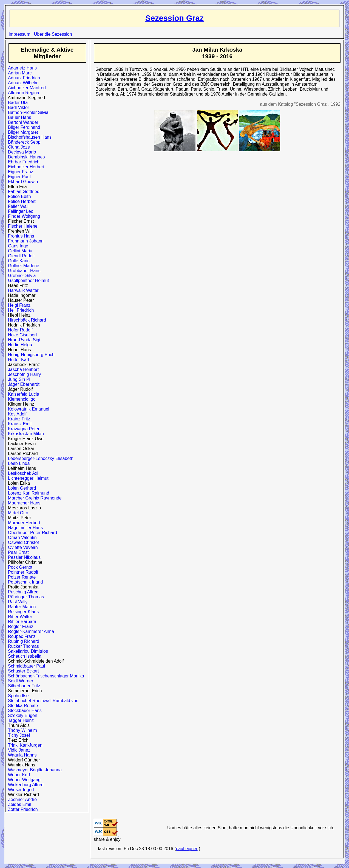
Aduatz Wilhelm (22, 83)
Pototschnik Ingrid (24, 582)
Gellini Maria (19, 251)
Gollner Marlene (22, 266)
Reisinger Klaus (22, 612)
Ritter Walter (19, 617)
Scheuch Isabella (23, 656)
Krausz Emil (18, 424)
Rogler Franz (19, 626)
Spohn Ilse (17, 696)
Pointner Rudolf (22, 572)
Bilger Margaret (22, 132)
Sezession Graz (174, 18)
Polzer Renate (21, 577)
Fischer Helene (22, 226)
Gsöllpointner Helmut (27, 281)
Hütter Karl (17, 360)
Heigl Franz (18, 305)
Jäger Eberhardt (22, 384)
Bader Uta (17, 103)
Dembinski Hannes (25, 157)
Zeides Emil (18, 804)
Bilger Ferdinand (23, 127)
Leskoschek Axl (22, 473)
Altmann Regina (22, 93)
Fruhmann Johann (25, 241)
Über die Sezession (53, 34)
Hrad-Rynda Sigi (23, 340)
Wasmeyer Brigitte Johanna (34, 770)
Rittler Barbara (21, 622)
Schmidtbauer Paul (25, 666)
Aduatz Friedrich (23, 78)
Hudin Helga (19, 345)
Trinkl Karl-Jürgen (24, 745)
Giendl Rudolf (20, 256)
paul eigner (187, 849)
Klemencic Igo (20, 399)
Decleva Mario (21, 152)
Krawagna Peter (22, 429)
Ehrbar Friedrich (22, 162)
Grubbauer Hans (23, 271)
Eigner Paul (18, 177)
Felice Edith (18, 196)
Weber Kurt (18, 775)
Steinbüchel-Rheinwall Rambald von (42, 701)
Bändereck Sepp (23, 142)
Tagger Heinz (20, 720)
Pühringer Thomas (25, 597)
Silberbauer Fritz (23, 686)
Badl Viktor (17, 108)
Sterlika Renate (22, 706)
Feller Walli (17, 206)
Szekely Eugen (21, 715)
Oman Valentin (21, 538)
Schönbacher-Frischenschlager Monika (45, 676)
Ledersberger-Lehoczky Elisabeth (39, 458)
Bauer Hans (18, 117)
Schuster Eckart (22, 671)
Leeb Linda (18, 463)
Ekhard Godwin (22, 182)
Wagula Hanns (21, 755)
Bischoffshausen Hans (29, 137)
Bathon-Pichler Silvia (27, 112)
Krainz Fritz (18, 419)
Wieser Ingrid (20, 790)
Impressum (19, 34)
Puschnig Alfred (22, 592)
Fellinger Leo (19, 211)
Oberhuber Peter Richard (31, 533)
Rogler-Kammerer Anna (30, 631)
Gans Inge (17, 246)
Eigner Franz (19, 172)
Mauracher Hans (23, 503)
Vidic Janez (18, 750)
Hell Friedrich (20, 310)
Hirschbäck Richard (26, 320)
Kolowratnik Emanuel (27, 409)
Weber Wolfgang (23, 780)
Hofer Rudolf (19, 330)
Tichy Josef (18, 735)
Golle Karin (18, 261)
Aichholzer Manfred (26, 88)
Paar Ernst (17, 552)
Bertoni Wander (22, 122)
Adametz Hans (21, 68)
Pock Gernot (19, 567)
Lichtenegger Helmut (27, 478)
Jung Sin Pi (18, 379)
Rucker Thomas (22, 646)
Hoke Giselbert (21, 335)
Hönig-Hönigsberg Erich (30, 355)
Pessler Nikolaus (23, 557)
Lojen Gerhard (21, 488)
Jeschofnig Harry (23, 374)
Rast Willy (16, 602)
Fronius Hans (20, 236)
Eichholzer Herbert (25, 167)
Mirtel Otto (17, 513)
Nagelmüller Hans (24, 528)
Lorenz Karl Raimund (27, 493)
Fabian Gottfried (22, 192)
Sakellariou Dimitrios (27, 651)
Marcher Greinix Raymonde (34, 498)
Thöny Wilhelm (21, 730)
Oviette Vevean (22, 547)
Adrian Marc (19, 73)
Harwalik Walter (22, 290)
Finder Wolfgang (23, 216)
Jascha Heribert (22, 369)
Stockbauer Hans (24, 711)
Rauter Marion (21, 607)
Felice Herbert (20, 201)
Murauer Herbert (23, 523)
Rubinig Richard (22, 641)
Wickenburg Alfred (25, 785)
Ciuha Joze (18, 147)
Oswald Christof (22, 542)
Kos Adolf (16, 414)
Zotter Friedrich (22, 809)
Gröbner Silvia (21, 276)
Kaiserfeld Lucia (22, 394)
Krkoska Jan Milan (25, 434)
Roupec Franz (20, 636)
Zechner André (21, 799)
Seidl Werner (19, 681)
